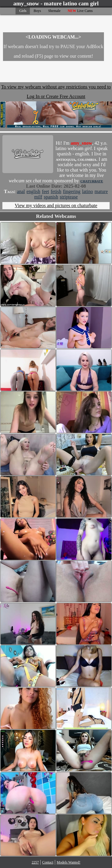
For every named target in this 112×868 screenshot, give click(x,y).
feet (45, 191)
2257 (35, 862)
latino (88, 191)
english (33, 191)
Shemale (54, 11)
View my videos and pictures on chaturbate (56, 205)
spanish (51, 197)
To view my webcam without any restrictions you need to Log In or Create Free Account (56, 106)
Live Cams (80, 11)
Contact (48, 862)
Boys (37, 11)
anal (21, 191)
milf (38, 197)
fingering (72, 191)
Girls (23, 11)
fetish (56, 191)
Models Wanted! (69, 862)
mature (101, 191)
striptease (69, 197)
